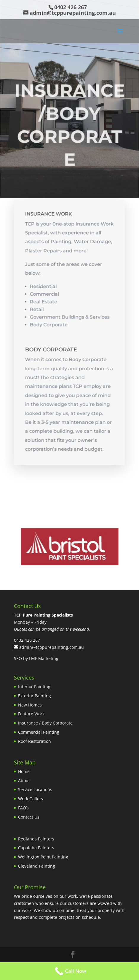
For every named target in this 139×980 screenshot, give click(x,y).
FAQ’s (23, 808)
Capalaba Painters (36, 848)
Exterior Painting (35, 696)
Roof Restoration (35, 741)
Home (24, 771)
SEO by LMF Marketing (36, 658)
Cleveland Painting (37, 866)
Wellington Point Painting (43, 857)
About (24, 781)
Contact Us (29, 817)
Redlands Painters (36, 839)
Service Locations (35, 789)
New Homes (30, 705)
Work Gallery (31, 799)
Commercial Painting (39, 732)
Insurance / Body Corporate (45, 723)
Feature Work (31, 714)
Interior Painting (34, 687)
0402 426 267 (71, 7)
